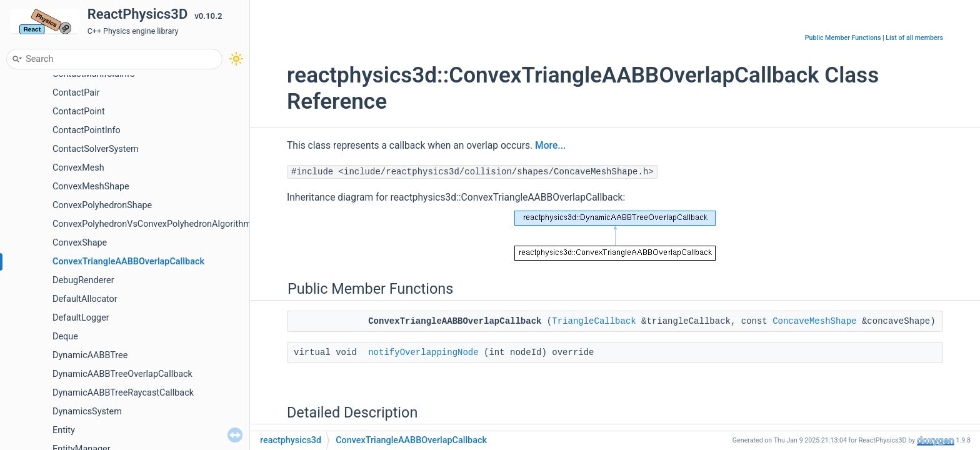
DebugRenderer (83, 280)
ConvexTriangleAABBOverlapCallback (128, 262)
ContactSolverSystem (96, 149)
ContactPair (76, 93)
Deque (65, 337)
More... (550, 146)
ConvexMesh (78, 168)
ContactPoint (79, 112)
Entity (64, 430)
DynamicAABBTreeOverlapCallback (122, 374)
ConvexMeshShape (91, 187)
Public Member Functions (843, 38)
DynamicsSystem (87, 412)
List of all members (914, 38)
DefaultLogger (81, 318)
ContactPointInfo (87, 130)
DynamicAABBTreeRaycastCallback (123, 393)
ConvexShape (80, 243)
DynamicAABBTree (90, 355)
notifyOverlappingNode (423, 352)
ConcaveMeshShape (814, 321)
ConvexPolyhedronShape (102, 205)
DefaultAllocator (85, 299)
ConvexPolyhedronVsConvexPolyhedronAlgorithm (152, 224)
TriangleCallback (594, 321)
